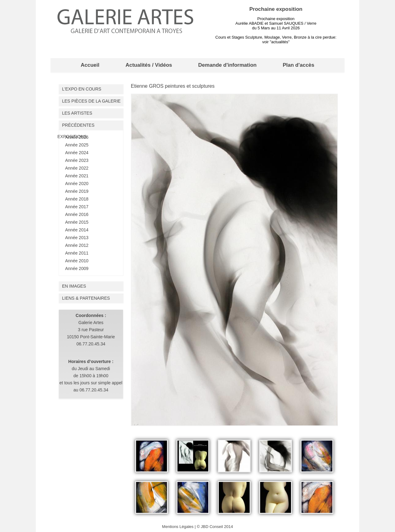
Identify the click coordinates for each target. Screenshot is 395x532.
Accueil (90, 65)
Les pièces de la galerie (91, 101)
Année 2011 (77, 253)
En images (74, 286)
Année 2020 (77, 184)
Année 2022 (77, 168)
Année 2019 (77, 191)
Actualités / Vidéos (149, 65)
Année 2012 (77, 245)
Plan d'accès (298, 65)
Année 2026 (77, 137)
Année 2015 (77, 222)
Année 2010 (77, 261)
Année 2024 (77, 153)
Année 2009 (77, 268)
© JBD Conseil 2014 (215, 527)
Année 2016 (77, 214)
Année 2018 (77, 199)
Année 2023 (77, 160)
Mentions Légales (178, 527)
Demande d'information (227, 65)
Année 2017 (77, 207)
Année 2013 (77, 238)
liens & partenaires (86, 298)
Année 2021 (77, 176)
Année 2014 (77, 230)
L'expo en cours (82, 89)
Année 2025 (77, 145)
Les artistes (77, 113)
